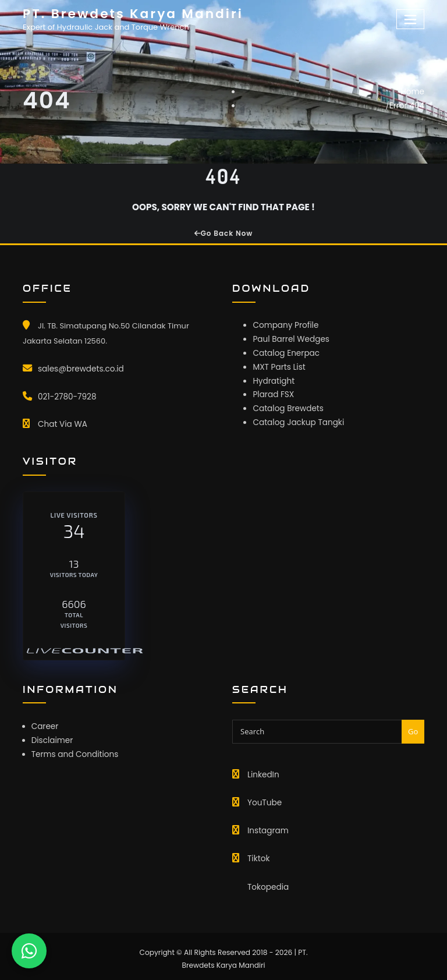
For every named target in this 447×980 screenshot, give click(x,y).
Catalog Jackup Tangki (296, 417)
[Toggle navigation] (411, 19)
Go (413, 728)
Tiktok (258, 853)
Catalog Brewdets (286, 403)
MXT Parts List (278, 364)
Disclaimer (52, 736)
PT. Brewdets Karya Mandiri (129, 13)
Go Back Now (223, 233)
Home (413, 91)
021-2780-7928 (66, 395)
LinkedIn (262, 771)
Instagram (267, 826)
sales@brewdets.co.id (79, 368)
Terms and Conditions (73, 749)
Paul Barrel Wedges (289, 337)
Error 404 (407, 105)
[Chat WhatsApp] (29, 951)
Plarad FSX (272, 390)
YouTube (264, 799)
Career (45, 723)
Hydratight (273, 377)
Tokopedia (267, 880)
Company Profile (284, 324)
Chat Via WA (61, 421)
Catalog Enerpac (285, 350)
